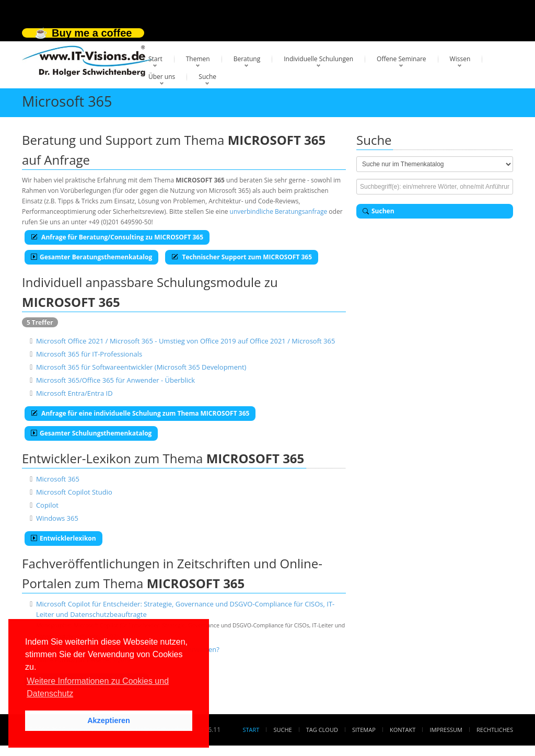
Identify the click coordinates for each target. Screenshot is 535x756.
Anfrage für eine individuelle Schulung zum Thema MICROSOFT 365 (140, 413)
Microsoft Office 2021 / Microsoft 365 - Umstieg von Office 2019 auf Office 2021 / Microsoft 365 (185, 341)
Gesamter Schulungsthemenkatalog (91, 433)
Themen (198, 59)
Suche (207, 77)
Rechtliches (495, 730)
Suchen (379, 211)
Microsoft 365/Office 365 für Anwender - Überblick (115, 380)
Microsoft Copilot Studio (74, 492)
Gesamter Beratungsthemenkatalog (91, 257)
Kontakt (403, 730)
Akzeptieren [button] (109, 720)
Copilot (47, 505)
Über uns (162, 77)
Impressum (446, 730)
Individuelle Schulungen (318, 59)
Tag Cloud (322, 730)
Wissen (460, 59)
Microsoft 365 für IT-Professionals (89, 354)
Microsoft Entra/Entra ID (74, 393)
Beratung (247, 59)
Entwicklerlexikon (63, 538)
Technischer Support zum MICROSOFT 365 (242, 257)
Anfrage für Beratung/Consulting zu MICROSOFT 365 (117, 237)
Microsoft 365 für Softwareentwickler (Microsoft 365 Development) (141, 367)
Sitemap (364, 730)
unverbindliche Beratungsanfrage (279, 211)
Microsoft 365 (58, 479)
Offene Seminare (402, 59)
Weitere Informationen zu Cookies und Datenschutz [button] (98, 687)
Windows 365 (57, 518)
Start (155, 59)
